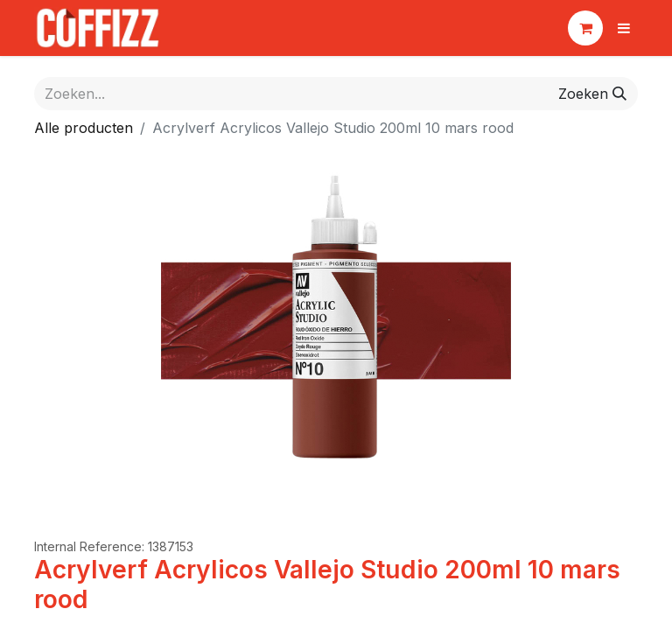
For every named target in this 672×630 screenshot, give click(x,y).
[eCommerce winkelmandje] (585, 28)
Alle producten (84, 128)
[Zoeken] (592, 94)
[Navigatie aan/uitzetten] (624, 28)
